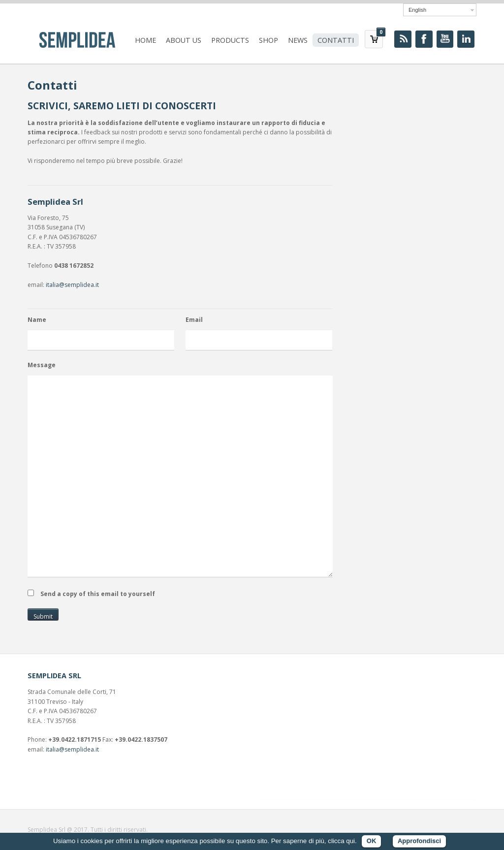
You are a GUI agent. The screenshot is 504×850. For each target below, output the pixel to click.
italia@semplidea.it (72, 285)
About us (184, 40)
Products (230, 40)
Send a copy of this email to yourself (98, 594)
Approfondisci (419, 841)
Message (42, 365)
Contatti (336, 40)
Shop (268, 40)
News (298, 40)
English (417, 10)
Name (37, 320)
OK (372, 841)
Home (145, 40)
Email (194, 320)
